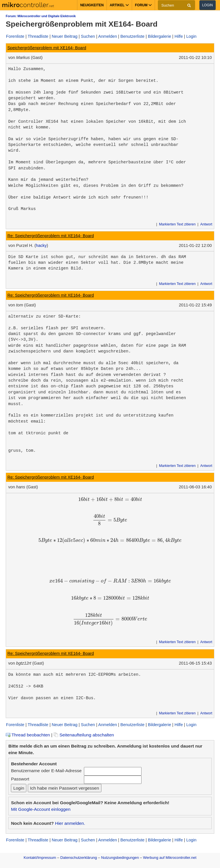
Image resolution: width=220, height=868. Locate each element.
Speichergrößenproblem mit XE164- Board (47, 48)
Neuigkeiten (92, 5)
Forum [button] (143, 5)
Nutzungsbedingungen (120, 858)
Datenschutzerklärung (78, 858)
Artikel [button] (119, 5)
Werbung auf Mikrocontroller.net (170, 858)
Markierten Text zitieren (177, 224)
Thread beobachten (28, 735)
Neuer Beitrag (65, 36)
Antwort (206, 224)
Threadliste (38, 36)
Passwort (20, 779)
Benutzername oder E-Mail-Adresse (46, 771)
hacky (41, 245)
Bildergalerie (159, 36)
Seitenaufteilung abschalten (84, 735)
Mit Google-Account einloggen (41, 809)
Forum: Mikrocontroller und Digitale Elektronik (41, 16)
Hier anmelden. (70, 823)
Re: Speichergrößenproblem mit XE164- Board (51, 236)
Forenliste (15, 36)
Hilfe (179, 36)
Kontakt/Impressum (40, 858)
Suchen (88, 36)
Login (208, 5)
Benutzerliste (132, 36)
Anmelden (108, 36)
